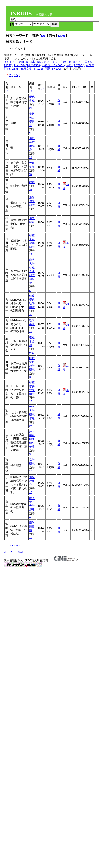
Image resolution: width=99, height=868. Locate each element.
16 (31, 471)
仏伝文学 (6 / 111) (32, 69)
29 (31, 315)
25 (31, 190)
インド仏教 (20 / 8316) (66, 62)
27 (31, 230)
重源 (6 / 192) (53, 69)
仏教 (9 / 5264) (75, 65)
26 (31, 332)
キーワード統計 (14, 552)
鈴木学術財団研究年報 (32, 439)
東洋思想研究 (32, 201)
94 (31, 174)
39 (31, 401)
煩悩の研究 (32, 481)
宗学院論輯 (32, 526)
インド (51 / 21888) (16, 62)
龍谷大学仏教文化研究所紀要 (32, 271)
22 (31, 254)
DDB (62, 36)
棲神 (32, 182)
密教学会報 (32, 341)
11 (31, 157)
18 (31, 538)
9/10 (32, 353)
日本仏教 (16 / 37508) (27, 65)
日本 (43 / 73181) (40, 62)
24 (31, 426)
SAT (44, 36)
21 (31, 108)
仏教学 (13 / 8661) (54, 65)
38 (31, 377)
